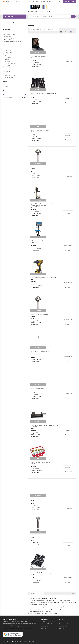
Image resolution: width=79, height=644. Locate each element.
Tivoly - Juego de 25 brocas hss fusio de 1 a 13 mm (43, 56)
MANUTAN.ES (36, 66)
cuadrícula (64, 32)
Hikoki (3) (7, 67)
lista (72, 32)
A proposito (59, 2)
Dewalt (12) (8, 58)
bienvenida (6, 22)
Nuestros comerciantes (47, 2)
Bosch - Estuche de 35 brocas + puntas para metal (43, 93)
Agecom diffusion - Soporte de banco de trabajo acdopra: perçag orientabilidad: (43, 205)
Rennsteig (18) (9, 54)
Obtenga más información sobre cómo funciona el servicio (44, 613)
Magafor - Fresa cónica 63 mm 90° (39, 315)
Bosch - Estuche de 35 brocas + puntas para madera (44, 573)
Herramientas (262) (9, 38)
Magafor (33, 169)
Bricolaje (12, 22)
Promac (33, 242)
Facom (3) (8, 65)
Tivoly (32, 58)
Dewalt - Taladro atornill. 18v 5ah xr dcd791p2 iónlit (43, 278)
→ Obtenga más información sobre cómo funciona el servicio (18, 629)
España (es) (7, 2)
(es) (17, 2)
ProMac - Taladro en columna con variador (41, 241)
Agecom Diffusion (35, 207)
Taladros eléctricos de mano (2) (13, 42)
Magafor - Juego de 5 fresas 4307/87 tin (41, 462)
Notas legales (44, 628)
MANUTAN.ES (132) (10, 76)
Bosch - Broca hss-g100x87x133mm (40, 388)
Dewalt (32, 279)
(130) (6, 86)
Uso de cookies (44, 626)
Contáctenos (62, 628)
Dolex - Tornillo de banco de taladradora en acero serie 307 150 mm (44, 426)
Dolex (32, 428)
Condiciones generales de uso (48, 621)
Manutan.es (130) (10, 78)
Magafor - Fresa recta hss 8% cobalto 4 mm (42, 536)
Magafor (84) (8, 52)
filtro (23, 98)
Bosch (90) (8, 50)
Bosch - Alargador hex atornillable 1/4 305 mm (42, 351)
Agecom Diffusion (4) (10, 63)
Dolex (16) (8, 56)
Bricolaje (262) (8, 36)
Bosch (32, 95)
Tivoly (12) (8, 60)
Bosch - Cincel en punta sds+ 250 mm (40, 499)
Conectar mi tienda (69, 2)
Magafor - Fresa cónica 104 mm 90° (40, 167)
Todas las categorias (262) (10, 34)
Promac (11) (8, 61)
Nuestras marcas (63, 626)
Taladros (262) (8, 40)
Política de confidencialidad (47, 624)
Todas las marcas (34, 2)
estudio (38, 53)
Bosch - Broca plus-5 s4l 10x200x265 (40, 130)
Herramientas (19, 22)
